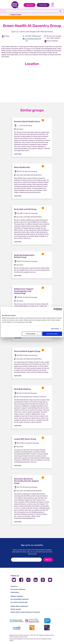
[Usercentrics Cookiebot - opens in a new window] (55, 309)
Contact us (14, 586)
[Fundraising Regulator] (32, 621)
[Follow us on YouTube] (50, 580)
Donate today (43, 5)
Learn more (18, 154)
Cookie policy (15, 592)
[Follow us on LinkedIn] (36, 580)
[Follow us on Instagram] (28, 580)
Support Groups (16, 15)
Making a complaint (17, 596)
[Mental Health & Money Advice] (17, 621)
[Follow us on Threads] (43, 580)
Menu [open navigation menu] (53, 5)
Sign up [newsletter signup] (48, 560)
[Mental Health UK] (47, 621)
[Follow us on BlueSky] (14, 580)
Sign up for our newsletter (32, 545)
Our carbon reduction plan (19, 602)
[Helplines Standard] (17, 628)
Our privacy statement (18, 589)
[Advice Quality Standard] (32, 628)
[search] (61, 11)
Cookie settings (32, 334)
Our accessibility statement (20, 599)
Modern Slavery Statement (19, 606)
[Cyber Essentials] (47, 628)
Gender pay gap (16, 609)
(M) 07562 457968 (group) (33, 36)
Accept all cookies (52, 334)
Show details (55, 329)
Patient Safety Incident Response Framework (25, 612)
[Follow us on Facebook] (21, 580)
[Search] (24, 11)
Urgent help (30, 5)
